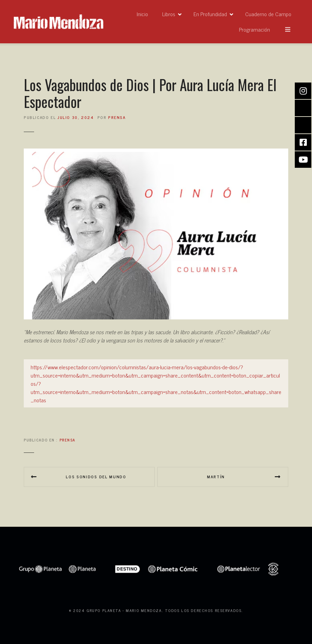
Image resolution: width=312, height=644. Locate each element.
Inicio (182, 22)
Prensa (67, 440)
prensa (117, 117)
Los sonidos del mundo (96, 477)
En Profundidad (249, 22)
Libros (208, 22)
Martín (216, 477)
